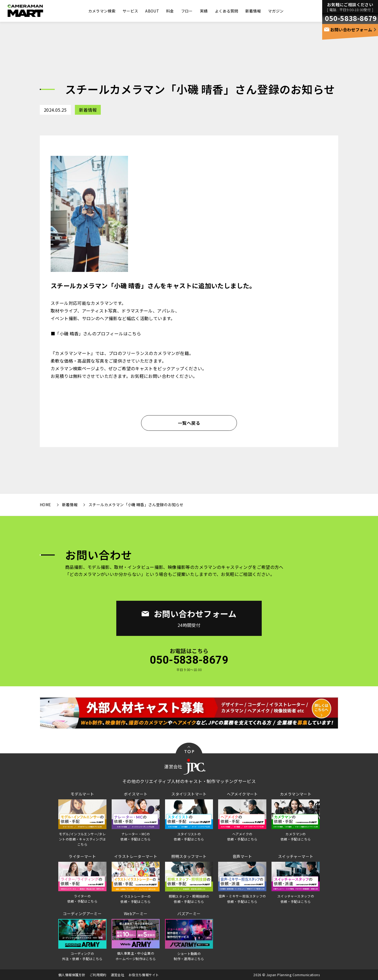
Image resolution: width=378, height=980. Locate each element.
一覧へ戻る (189, 423)
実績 (204, 11)
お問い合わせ (161, 376)
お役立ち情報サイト (144, 975)
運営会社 (118, 975)
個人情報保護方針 (72, 975)
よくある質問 (227, 11)
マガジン (276, 11)
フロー (187, 11)
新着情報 (253, 11)
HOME (45, 505)
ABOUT (152, 11)
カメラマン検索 (102, 11)
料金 (170, 11)
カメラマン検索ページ (73, 368)
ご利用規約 (98, 975)
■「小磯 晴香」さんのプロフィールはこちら (96, 333)
